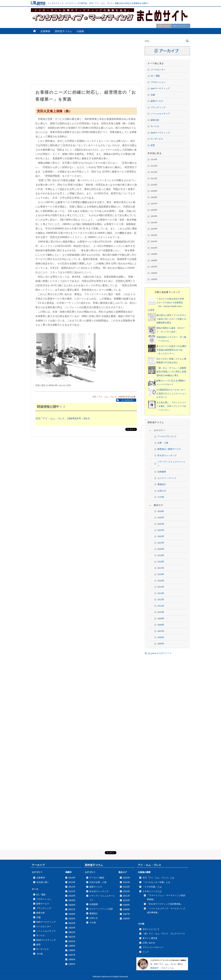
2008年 (161, 625)
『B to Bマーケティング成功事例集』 (165, 904)
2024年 (161, 524)
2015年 (161, 581)
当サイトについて (181, 26)
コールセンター (158, 70)
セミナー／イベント (167, 478)
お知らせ (162, 491)
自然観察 (162, 472)
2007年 (161, 631)
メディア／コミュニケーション (171, 464)
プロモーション (158, 82)
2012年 (161, 600)
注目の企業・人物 (98, 882)
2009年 (161, 619)
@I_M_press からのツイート (158, 653)
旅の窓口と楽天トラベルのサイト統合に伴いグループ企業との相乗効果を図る (171, 319)
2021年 (161, 543)
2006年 (161, 637)
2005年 (161, 644)
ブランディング (158, 107)
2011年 (161, 606)
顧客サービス (157, 101)
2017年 (161, 568)
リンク (146, 952)
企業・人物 (163, 443)
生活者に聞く (43, 882)
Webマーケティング (160, 88)
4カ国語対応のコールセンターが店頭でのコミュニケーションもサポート (171, 393)
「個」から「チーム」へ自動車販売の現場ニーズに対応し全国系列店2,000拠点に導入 (171, 372)
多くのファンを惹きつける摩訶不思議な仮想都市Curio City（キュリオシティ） (171, 350)
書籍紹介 (162, 484)
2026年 (161, 511)
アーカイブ (38, 865)
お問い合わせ (164, 26)
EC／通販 (155, 76)
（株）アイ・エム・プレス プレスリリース (164, 934)
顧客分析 (155, 120)
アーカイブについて (167, 436)
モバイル (155, 126)
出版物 (80, 31)
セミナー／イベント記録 (101, 909)
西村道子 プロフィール (162, 968)
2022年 (161, 536)
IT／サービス (157, 139)
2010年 (161, 612)
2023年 (161, 530)
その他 (161, 497)
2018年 (161, 562)
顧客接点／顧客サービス (169, 449)
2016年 (161, 574)
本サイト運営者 (150, 938)
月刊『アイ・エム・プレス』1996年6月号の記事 (114, 397)
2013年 (161, 593)
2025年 (161, 518)
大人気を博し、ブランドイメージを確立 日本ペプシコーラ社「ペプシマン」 (171, 406)
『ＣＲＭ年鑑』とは (152, 887)
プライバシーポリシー (153, 947)
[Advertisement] (86, 60)
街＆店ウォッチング (167, 455)
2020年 (161, 549)
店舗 (153, 95)
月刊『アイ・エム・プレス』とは (158, 878)
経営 (153, 145)
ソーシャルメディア (160, 114)
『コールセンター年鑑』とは (156, 882)
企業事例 (45, 31)
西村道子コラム (63, 31)
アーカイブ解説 (97, 878)
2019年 (161, 555)
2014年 (161, 587)
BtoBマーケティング (160, 133)
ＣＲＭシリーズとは (152, 891)
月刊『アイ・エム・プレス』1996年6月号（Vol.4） (63, 419)
